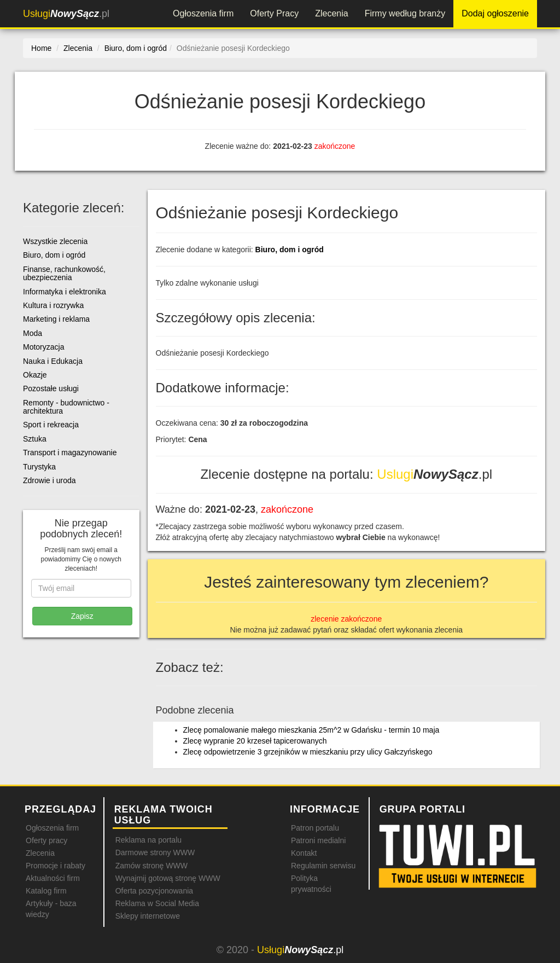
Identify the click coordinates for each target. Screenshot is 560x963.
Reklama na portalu (148, 840)
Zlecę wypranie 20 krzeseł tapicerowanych (255, 741)
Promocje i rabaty (56, 866)
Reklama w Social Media (157, 903)
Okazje (35, 375)
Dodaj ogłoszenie (495, 13)
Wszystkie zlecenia (55, 241)
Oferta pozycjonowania (154, 891)
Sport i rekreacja (51, 425)
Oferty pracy (46, 840)
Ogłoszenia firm (203, 13)
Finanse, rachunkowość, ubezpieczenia (64, 273)
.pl (66, 14)
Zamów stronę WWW (151, 866)
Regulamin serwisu (323, 866)
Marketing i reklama (56, 319)
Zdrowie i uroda (49, 480)
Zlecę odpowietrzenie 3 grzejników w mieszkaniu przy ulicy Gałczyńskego (308, 752)
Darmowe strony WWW (155, 852)
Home (41, 48)
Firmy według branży (405, 13)
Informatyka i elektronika (65, 292)
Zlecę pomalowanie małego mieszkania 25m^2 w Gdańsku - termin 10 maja (311, 730)
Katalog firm (46, 891)
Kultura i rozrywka (53, 305)
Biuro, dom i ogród (290, 250)
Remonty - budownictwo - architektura (66, 407)
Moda (33, 333)
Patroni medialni (318, 840)
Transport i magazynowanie (70, 453)
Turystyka (39, 467)
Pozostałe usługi (51, 388)
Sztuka (35, 439)
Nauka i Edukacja (53, 361)
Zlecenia (331, 13)
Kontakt (304, 853)
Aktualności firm (53, 878)
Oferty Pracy (274, 13)
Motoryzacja (43, 347)
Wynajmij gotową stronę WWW (168, 878)
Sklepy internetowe (148, 916)
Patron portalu (315, 828)
